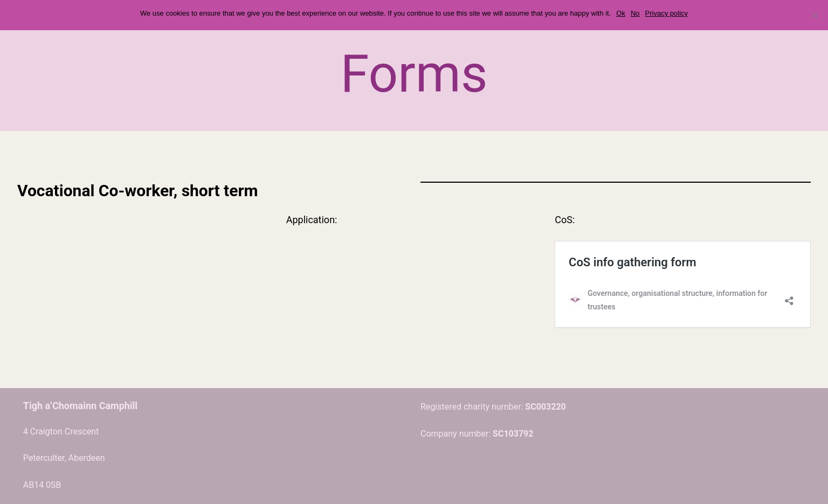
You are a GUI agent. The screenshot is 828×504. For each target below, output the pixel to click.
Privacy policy (667, 13)
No (635, 13)
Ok (621, 13)
